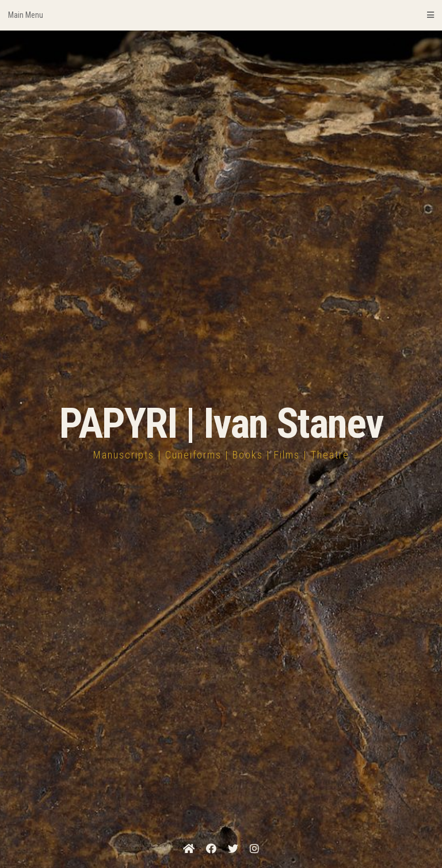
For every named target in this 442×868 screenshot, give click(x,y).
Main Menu (221, 15)
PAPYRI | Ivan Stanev (221, 424)
